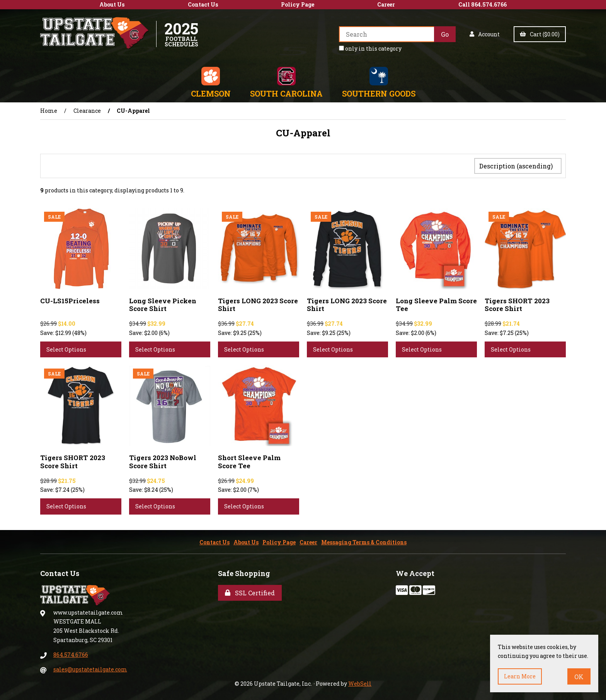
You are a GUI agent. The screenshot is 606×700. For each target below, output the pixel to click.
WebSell (360, 682)
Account (485, 34)
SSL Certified (250, 591)
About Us (112, 4)
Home (49, 111)
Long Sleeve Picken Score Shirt (163, 303)
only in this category (370, 48)
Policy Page (298, 4)
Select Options (66, 348)
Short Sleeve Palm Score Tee (249, 460)
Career (386, 4)
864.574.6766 (71, 653)
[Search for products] (386, 34)
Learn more (520, 676)
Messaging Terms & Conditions (364, 541)
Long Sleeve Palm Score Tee (436, 303)
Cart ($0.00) (540, 34)
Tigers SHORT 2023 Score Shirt (517, 303)
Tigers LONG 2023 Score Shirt (258, 303)
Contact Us (203, 4)
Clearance (87, 111)
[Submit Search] (445, 34)
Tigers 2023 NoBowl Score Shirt (163, 460)
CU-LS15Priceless (70, 299)
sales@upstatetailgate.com (90, 668)
